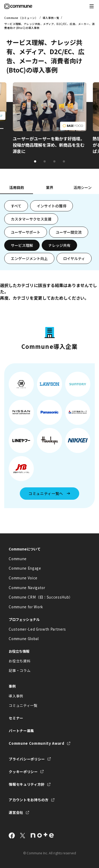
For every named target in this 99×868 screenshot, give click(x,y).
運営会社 (16, 812)
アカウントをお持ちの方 (29, 800)
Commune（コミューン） (21, 18)
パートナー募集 (21, 731)
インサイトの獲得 (51, 206)
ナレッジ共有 (59, 245)
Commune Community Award (36, 743)
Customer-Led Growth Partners (37, 629)
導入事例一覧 (51, 18)
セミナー (16, 718)
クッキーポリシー (23, 772)
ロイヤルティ (74, 258)
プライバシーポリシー (27, 759)
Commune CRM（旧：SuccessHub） (41, 597)
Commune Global (24, 639)
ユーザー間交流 (69, 232)
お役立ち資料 (20, 661)
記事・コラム (20, 670)
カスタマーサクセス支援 (31, 219)
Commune (18, 559)
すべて (16, 206)
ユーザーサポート (26, 232)
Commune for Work (26, 607)
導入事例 (16, 696)
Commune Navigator (27, 588)
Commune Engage (25, 568)
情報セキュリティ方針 (27, 784)
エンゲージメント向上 (29, 258)
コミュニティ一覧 (23, 705)
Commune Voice (23, 578)
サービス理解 (22, 245)
